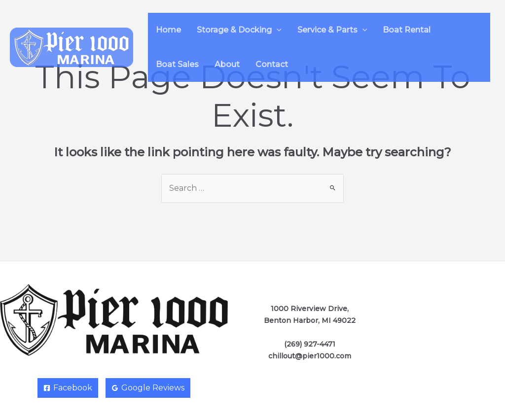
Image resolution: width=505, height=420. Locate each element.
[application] (277, 30)
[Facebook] (68, 388)
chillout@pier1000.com (310, 356)
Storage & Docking (239, 30)
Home (168, 30)
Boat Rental (407, 30)
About (227, 64)
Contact (272, 64)
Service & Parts (332, 30)
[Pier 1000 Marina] (72, 47)
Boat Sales (177, 64)
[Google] (148, 388)
